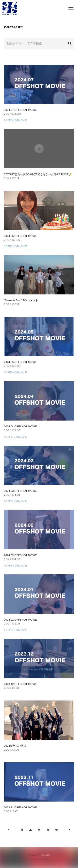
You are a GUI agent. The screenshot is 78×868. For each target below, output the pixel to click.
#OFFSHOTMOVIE (15, 120)
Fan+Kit (46, 855)
